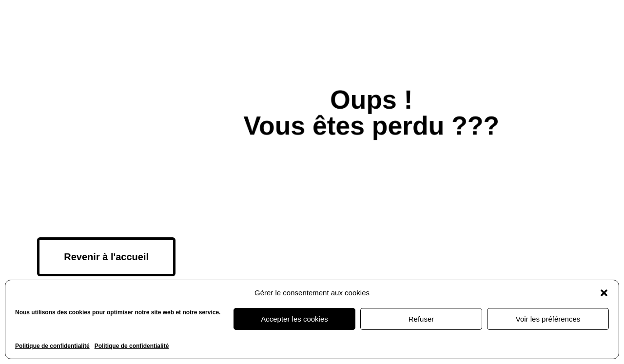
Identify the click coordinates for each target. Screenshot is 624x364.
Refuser (421, 319)
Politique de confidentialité (52, 346)
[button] (604, 293)
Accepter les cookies (294, 319)
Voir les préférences (548, 319)
